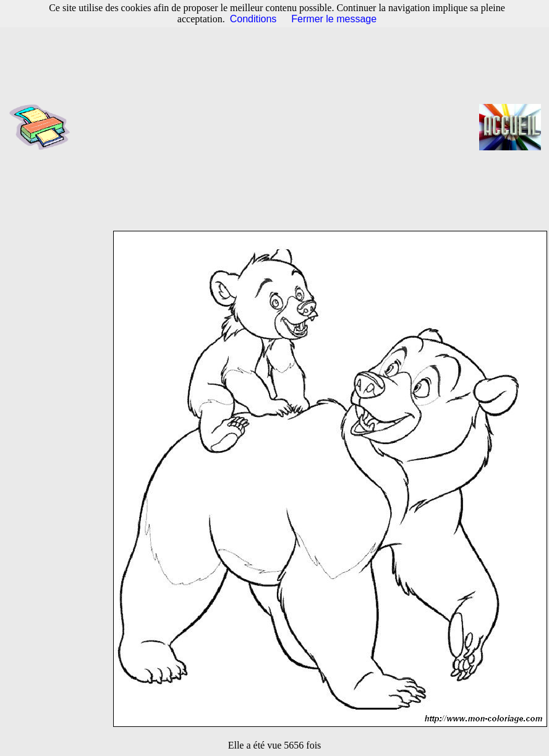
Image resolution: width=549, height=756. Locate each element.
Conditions (253, 19)
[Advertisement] (279, 127)
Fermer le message (334, 19)
